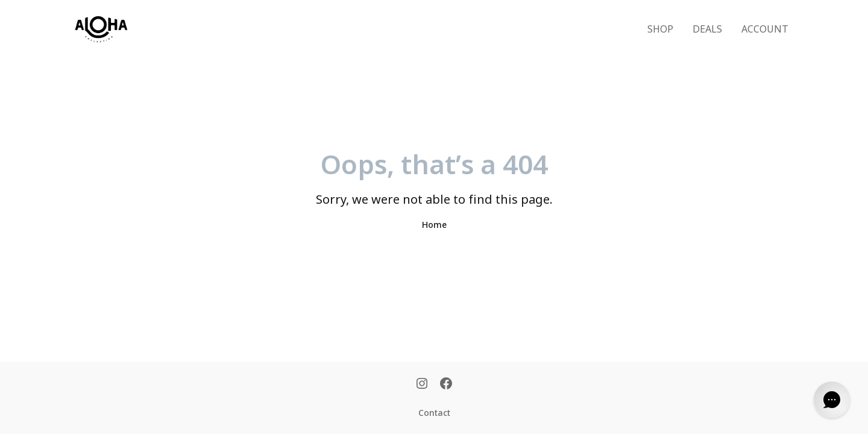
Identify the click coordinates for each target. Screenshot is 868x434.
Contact (434, 414)
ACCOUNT (765, 30)
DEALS (707, 30)
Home (434, 225)
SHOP (660, 30)
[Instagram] (422, 385)
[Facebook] (446, 385)
